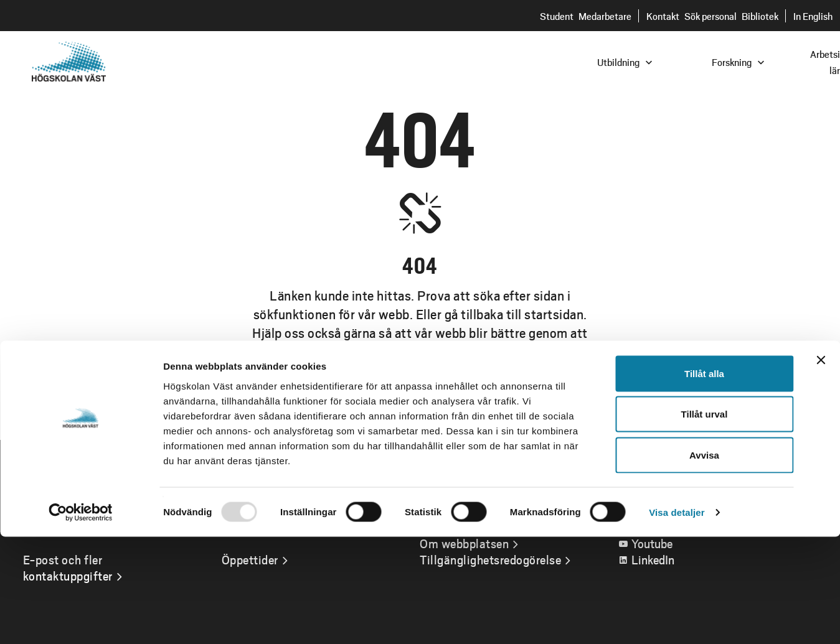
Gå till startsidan (420, 405)
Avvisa (704, 562)
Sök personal (710, 16)
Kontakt (663, 16)
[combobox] (756, 61)
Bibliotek (760, 16)
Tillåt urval (705, 522)
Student (557, 16)
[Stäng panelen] (821, 467)
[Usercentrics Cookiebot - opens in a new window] (81, 620)
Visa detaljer (677, 619)
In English (813, 16)
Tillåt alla (704, 481)
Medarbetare (605, 16)
